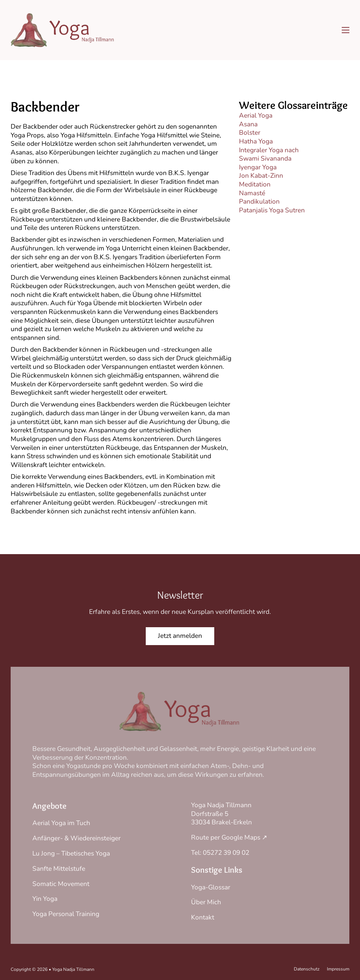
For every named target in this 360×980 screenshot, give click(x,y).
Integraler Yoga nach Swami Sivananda (269, 155)
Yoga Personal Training (66, 914)
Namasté (252, 193)
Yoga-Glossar (211, 887)
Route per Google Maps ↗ (229, 837)
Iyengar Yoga (258, 167)
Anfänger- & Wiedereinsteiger (76, 838)
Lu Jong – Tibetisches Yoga (71, 853)
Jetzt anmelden (180, 636)
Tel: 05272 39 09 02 (220, 853)
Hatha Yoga (256, 141)
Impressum (338, 969)
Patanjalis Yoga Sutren (272, 210)
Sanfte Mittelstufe (59, 869)
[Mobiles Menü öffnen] (346, 30)
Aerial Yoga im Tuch (61, 823)
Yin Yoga (45, 899)
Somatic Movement (61, 884)
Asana (248, 124)
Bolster (250, 133)
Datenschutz (307, 969)
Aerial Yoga (256, 116)
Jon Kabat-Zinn (261, 176)
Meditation (255, 184)
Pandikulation (259, 202)
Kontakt (203, 917)
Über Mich (206, 902)
